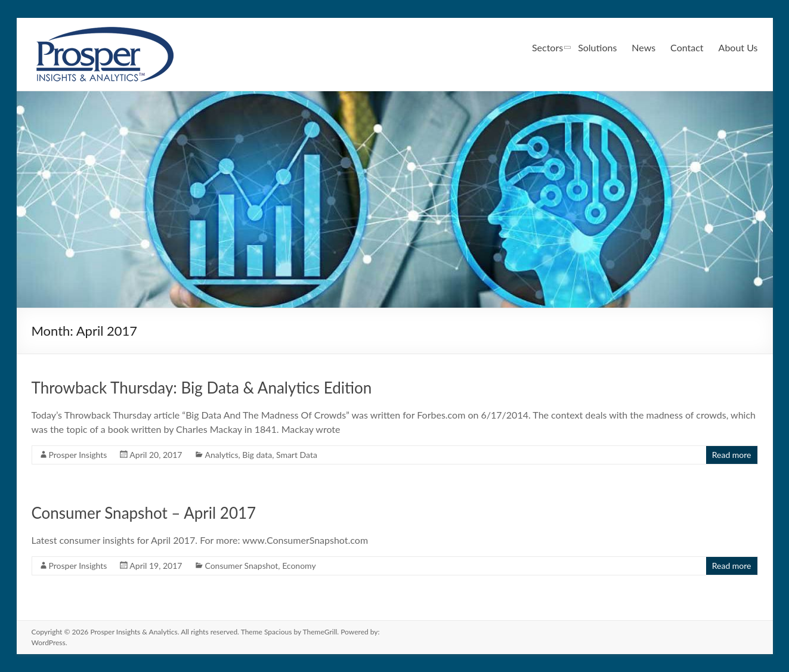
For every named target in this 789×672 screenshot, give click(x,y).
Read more (732, 455)
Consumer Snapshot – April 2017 (144, 513)
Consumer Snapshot (241, 566)
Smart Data (297, 455)
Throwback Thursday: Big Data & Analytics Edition (202, 388)
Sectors (547, 47)
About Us (738, 47)
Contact (687, 47)
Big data (257, 455)
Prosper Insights (78, 455)
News (643, 47)
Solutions (597, 47)
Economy (299, 566)
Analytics (221, 455)
